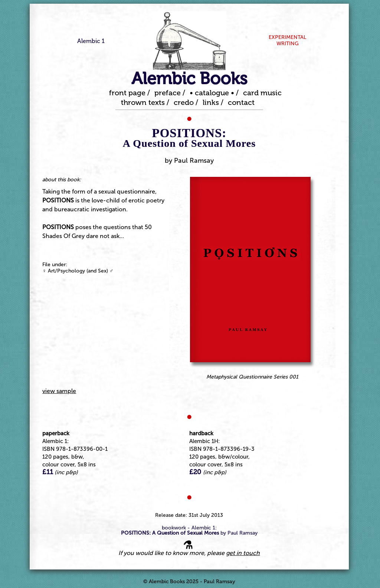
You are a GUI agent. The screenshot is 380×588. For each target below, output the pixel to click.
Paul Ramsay (194, 161)
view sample (59, 391)
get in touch (243, 553)
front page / (130, 93)
